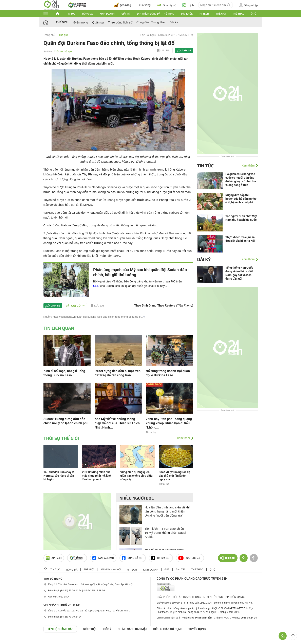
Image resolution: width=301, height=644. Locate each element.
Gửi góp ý (75, 306)
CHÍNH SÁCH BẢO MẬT (132, 629)
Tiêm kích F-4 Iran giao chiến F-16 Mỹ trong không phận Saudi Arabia (166, 533)
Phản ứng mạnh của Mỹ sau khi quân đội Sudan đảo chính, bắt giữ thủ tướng (140, 272)
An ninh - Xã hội (111, 570)
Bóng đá (88, 14)
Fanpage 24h (103, 558)
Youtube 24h (190, 558)
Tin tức (71, 14)
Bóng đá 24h (133, 558)
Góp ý (107, 629)
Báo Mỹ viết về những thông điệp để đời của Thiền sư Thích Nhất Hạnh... (117, 423)
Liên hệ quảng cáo (60, 629)
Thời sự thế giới (63, 51)
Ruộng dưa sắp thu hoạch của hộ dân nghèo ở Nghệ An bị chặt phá (241, 199)
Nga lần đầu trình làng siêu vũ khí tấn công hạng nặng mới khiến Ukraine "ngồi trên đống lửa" (167, 511)
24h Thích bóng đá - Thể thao (155, 14)
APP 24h (54, 558)
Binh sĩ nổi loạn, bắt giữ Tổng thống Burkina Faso (64, 373)
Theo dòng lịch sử (120, 22)
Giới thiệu (90, 629)
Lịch (188, 5)
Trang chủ (49, 35)
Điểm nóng (81, 22)
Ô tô (253, 14)
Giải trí (126, 14)
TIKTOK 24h (161, 558)
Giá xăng (145, 5)
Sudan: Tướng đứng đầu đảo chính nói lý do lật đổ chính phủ (66, 421)
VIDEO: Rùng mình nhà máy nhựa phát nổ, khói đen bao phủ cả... (97, 476)
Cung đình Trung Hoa (151, 22)
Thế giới (221, 14)
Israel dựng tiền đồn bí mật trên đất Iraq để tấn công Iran (118, 373)
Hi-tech (204, 14)
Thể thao (238, 14)
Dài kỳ (174, 22)
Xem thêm (184, 438)
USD (96, 286)
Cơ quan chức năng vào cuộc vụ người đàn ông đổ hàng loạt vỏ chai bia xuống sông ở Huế (241, 179)
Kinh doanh (107, 14)
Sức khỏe (187, 14)
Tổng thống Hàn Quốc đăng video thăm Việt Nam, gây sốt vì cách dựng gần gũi (239, 273)
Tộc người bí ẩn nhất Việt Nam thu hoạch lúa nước (241, 218)
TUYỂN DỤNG (197, 629)
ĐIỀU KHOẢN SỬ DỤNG (168, 629)
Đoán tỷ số (166, 5)
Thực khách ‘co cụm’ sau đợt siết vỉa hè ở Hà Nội (241, 239)
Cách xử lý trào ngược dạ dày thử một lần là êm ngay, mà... (174, 476)
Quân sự (98, 22)
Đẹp (167, 570)
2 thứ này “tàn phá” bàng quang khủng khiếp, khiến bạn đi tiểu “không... (169, 423)
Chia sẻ (186, 51)
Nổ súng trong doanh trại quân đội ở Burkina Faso (168, 373)
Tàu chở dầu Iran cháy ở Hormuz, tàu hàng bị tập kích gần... (59, 476)
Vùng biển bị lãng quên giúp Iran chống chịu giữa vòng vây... (136, 476)
